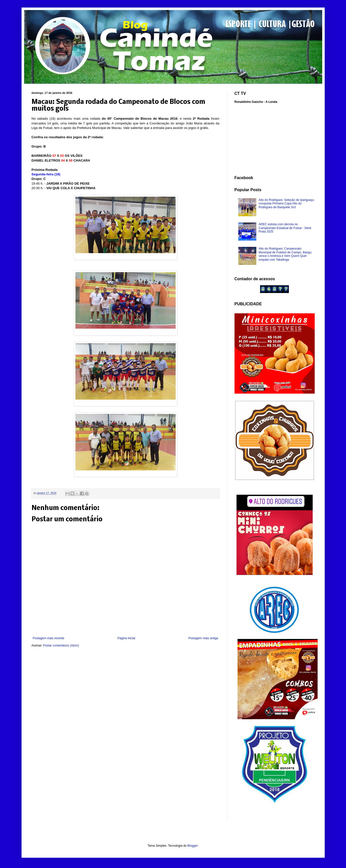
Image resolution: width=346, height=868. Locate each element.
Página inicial (126, 638)
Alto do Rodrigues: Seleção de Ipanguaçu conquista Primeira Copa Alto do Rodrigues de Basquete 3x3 (286, 204)
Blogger (193, 846)
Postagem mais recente (49, 638)
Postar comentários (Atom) (61, 645)
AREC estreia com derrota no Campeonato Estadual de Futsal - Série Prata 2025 (285, 228)
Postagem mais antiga (203, 638)
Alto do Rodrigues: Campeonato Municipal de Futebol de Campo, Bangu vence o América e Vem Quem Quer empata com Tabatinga (285, 254)
